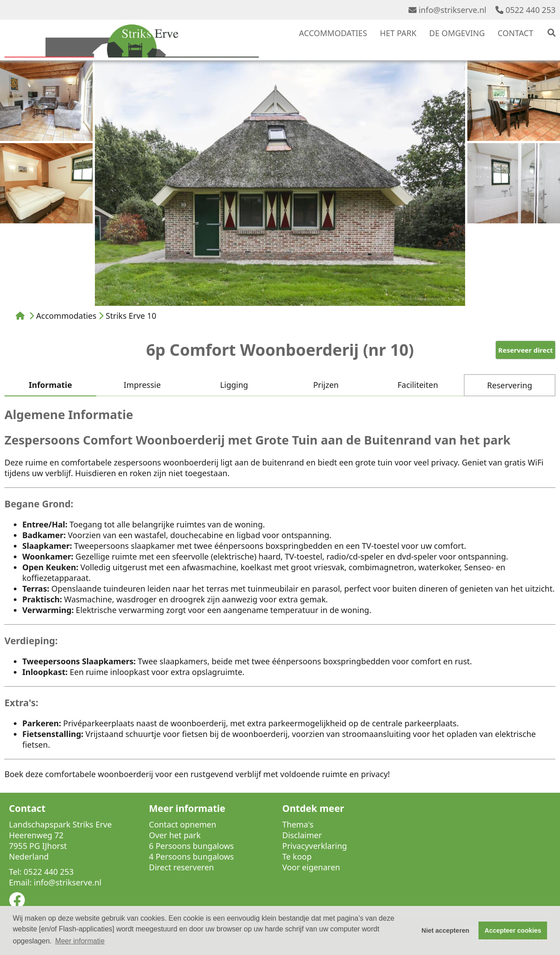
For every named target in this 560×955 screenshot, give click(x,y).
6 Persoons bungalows (191, 846)
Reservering (509, 385)
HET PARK (398, 33)
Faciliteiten (418, 385)
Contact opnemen (182, 824)
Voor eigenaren (311, 867)
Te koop (297, 856)
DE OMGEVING (457, 33)
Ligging (234, 385)
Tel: (15, 872)
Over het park (175, 835)
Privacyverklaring (315, 846)
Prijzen (326, 385)
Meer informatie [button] (80, 941)
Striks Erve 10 (131, 316)
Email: (20, 882)
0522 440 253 (525, 10)
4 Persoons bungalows (191, 856)
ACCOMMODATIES (333, 33)
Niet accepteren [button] (445, 930)
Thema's (298, 824)
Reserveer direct (525, 350)
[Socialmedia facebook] (17, 903)
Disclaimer (302, 835)
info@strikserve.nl (448, 10)
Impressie (142, 385)
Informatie (50, 385)
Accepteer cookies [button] (513, 930)
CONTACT (515, 33)
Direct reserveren (181, 867)
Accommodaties (66, 316)
